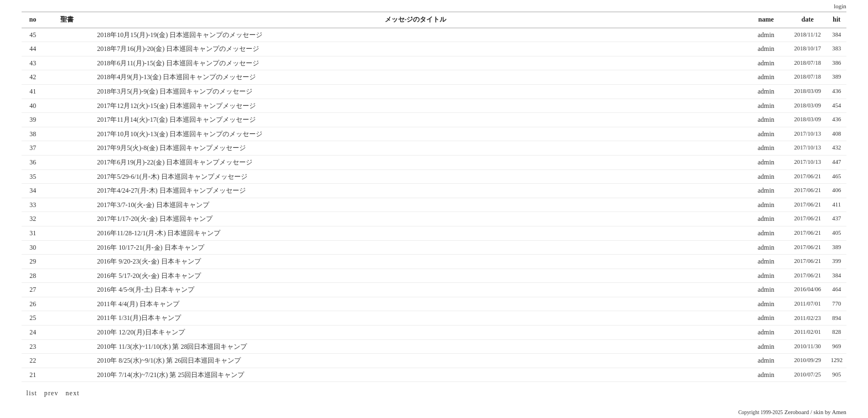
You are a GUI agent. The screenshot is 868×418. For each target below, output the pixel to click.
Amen (839, 412)
